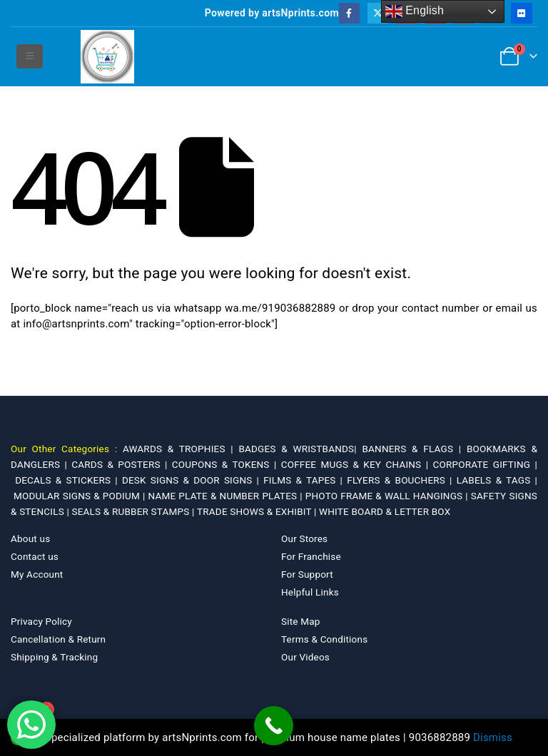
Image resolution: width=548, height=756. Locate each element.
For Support (307, 574)
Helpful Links (310, 592)
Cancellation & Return (58, 639)
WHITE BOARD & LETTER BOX (385, 511)
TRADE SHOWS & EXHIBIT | (258, 511)
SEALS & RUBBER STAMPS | (134, 511)
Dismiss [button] (493, 737)
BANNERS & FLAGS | (414, 449)
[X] (378, 13)
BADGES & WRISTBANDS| (300, 449)
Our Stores (304, 538)
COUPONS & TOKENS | (227, 464)
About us (30, 538)
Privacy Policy (41, 621)
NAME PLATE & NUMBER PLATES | (227, 496)
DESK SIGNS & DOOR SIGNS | (193, 480)
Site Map (301, 621)
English (415, 11)
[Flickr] (521, 13)
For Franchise (311, 556)
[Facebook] (349, 13)
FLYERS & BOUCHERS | (402, 480)
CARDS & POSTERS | (121, 464)
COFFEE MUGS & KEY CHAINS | (357, 464)
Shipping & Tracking (54, 657)
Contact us (35, 556)
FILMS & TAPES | (305, 480)
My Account (37, 574)
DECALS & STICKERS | (68, 480)
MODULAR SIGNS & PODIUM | (81, 496)
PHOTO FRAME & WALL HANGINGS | (388, 496)
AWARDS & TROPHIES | (178, 449)
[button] (30, 56)
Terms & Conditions (324, 639)
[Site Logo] (107, 57)
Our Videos (305, 657)
